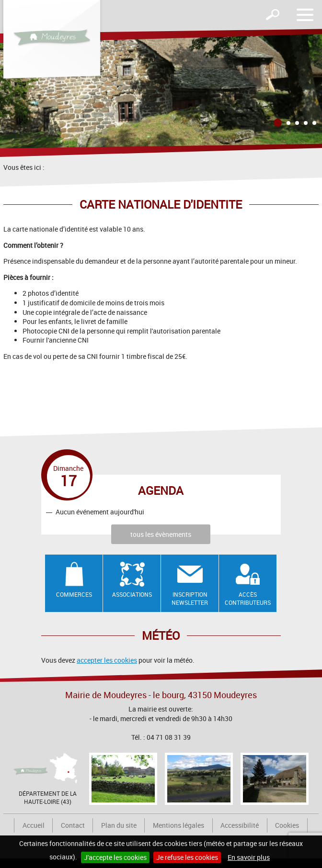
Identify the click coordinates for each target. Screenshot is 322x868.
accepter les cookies (107, 660)
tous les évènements (161, 534)
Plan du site (119, 825)
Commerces (74, 594)
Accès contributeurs (248, 598)
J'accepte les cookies (115, 857)
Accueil (34, 825)
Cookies (287, 825)
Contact (73, 825)
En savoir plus (249, 857)
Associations (132, 594)
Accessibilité (240, 825)
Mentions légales (178, 825)
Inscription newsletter (190, 598)
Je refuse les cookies (187, 857)
